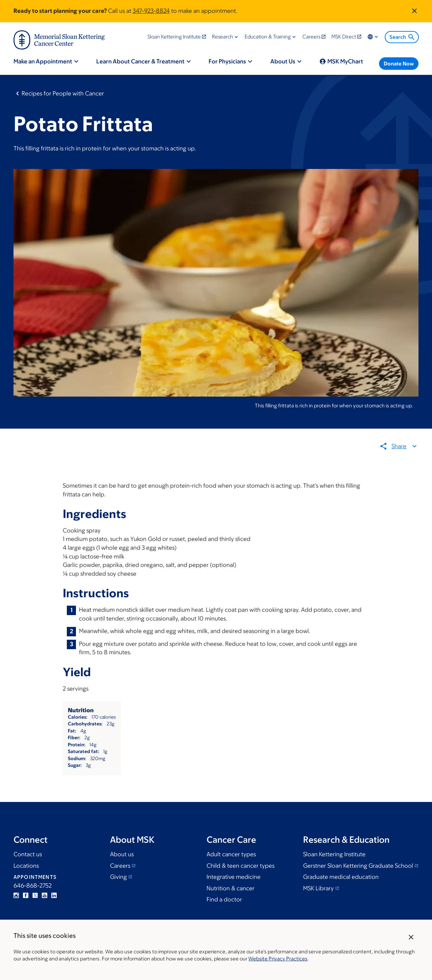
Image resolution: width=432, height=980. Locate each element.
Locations (26, 866)
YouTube (45, 895)
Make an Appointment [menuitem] (43, 61)
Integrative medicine (234, 877)
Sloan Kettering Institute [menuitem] (174, 37)
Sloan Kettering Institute (334, 854)
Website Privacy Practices (278, 959)
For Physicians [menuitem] (227, 61)
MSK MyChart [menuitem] (345, 61)
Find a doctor (224, 899)
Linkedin (54, 895)
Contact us (28, 854)
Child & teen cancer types (240, 866)
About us (122, 854)
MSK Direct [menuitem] (344, 37)
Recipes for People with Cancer (63, 93)
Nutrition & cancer (231, 888)
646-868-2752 (33, 886)
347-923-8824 (151, 11)
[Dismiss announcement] (414, 11)
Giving (118, 877)
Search (402, 37)
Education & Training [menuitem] (268, 37)
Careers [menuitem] (311, 37)
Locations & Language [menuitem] (373, 37)
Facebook (26, 895)
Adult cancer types (231, 854)
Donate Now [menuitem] (399, 64)
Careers (120, 866)
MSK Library (318, 888)
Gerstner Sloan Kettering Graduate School (358, 866)
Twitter (35, 895)
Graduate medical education (341, 877)
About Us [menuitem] (283, 61)
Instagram (16, 895)
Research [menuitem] (223, 37)
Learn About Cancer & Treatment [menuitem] (140, 61)
